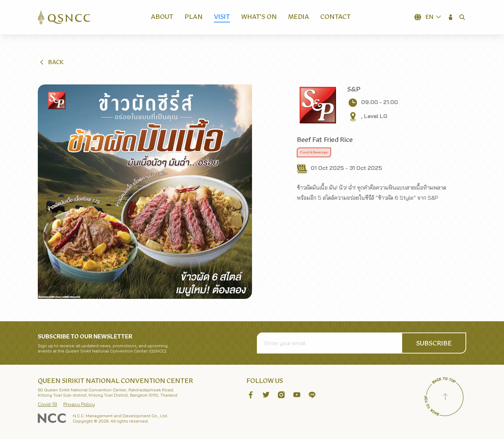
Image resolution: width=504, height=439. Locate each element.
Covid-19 (47, 404)
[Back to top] (445, 398)
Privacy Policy (79, 404)
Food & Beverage (314, 152)
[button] (451, 17)
